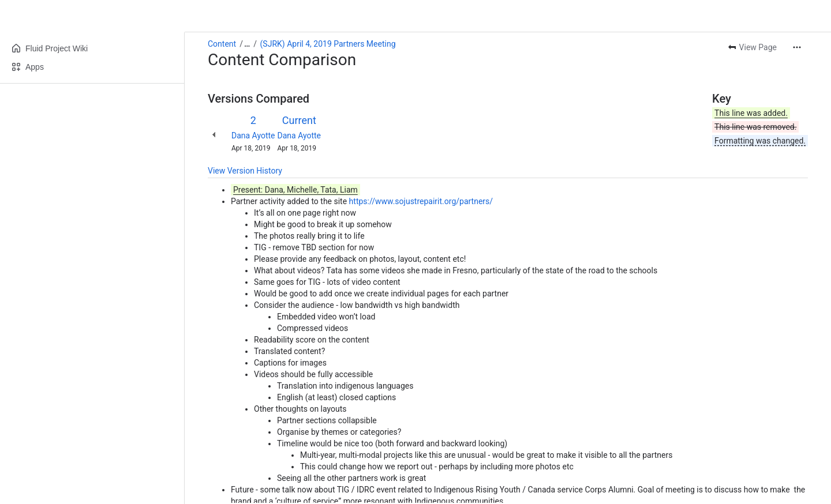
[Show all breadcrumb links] (247, 44)
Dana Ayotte (253, 136)
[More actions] (797, 47)
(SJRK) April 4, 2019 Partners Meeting (328, 44)
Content (222, 44)
